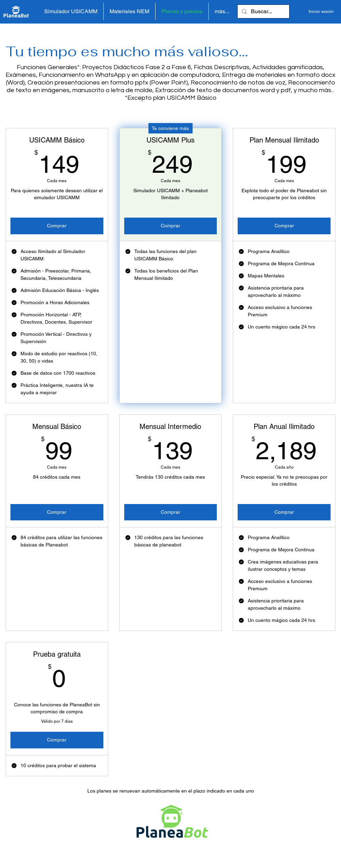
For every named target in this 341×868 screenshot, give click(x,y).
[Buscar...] (263, 11)
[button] (129, 11)
